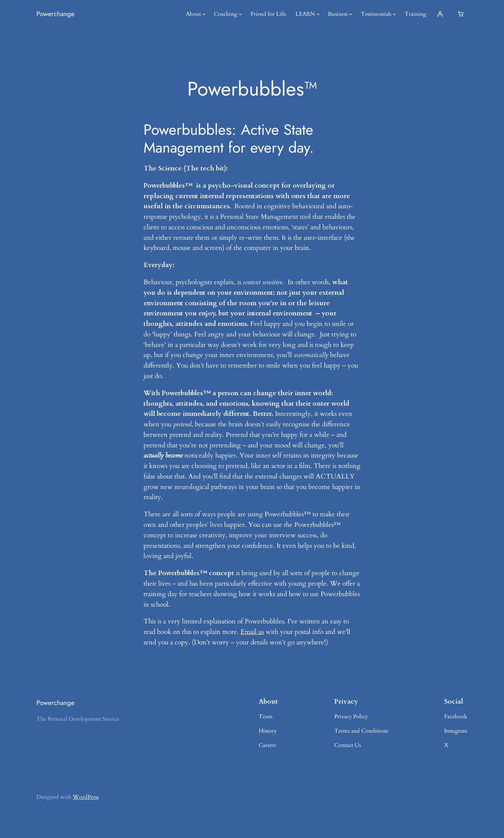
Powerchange (55, 14)
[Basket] (461, 14)
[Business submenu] (351, 14)
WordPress (86, 797)
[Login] (440, 14)
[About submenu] (204, 14)
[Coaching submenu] (240, 14)
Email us (252, 632)
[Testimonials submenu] (394, 14)
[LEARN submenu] (318, 14)
